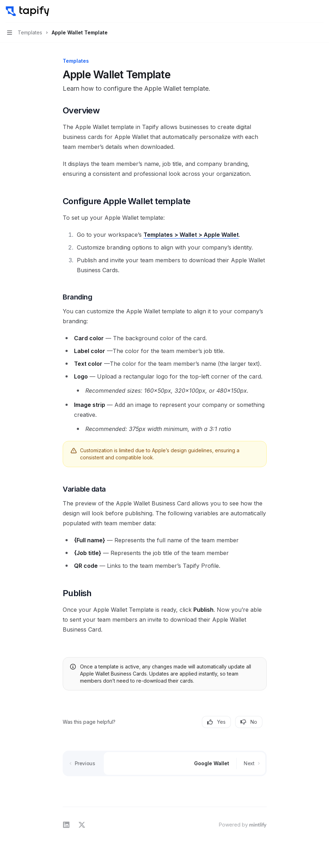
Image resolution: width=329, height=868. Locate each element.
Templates (158, 235)
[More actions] (320, 11)
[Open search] (306, 11)
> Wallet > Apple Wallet (206, 235)
